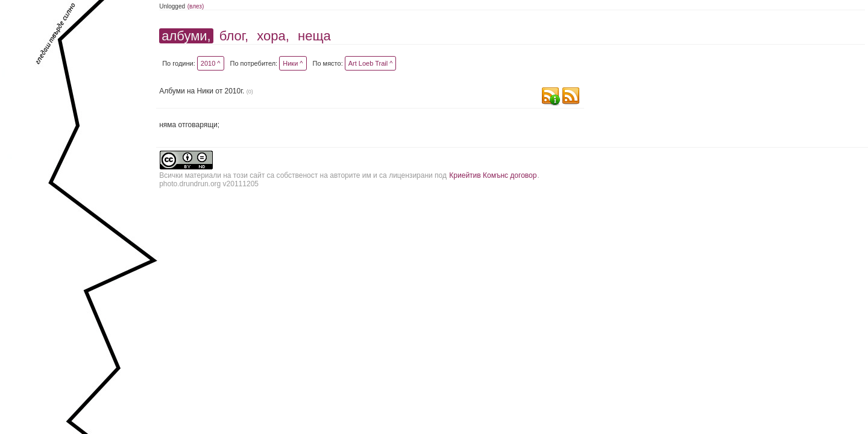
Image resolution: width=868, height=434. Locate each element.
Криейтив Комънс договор (493, 175)
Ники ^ (293, 63)
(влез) (196, 6)
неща (314, 36)
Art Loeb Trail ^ (371, 63)
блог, (234, 36)
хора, (273, 36)
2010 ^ (211, 63)
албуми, (186, 36)
